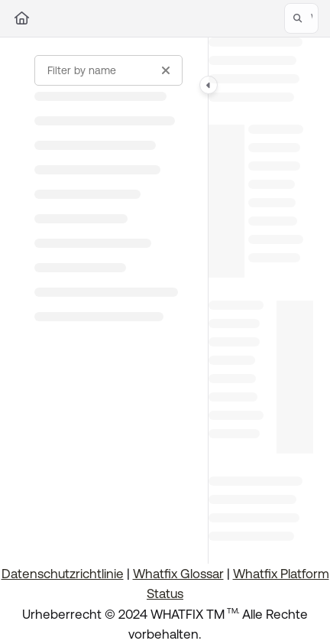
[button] (301, 18)
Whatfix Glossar (178, 574)
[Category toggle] (209, 85)
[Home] (22, 18)
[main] (261, 301)
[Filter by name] (108, 70)
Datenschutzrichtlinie (63, 574)
